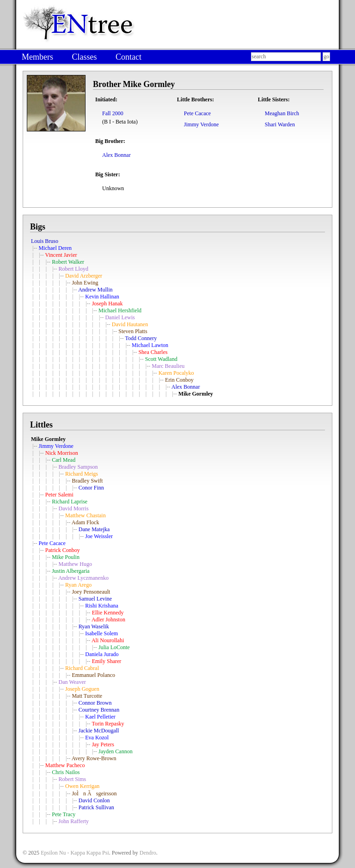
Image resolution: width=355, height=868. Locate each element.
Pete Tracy (64, 814)
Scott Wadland (161, 359)
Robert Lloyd (73, 269)
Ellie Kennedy (108, 613)
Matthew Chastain (86, 515)
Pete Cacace (197, 113)
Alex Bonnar (116, 155)
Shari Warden (280, 124)
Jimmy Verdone (201, 124)
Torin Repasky (108, 724)
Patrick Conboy (63, 550)
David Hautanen (130, 324)
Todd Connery (141, 338)
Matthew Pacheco (65, 765)
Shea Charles (153, 352)
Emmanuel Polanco (93, 675)
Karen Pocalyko (176, 373)
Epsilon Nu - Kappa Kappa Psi (75, 853)
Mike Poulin (66, 557)
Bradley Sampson (78, 467)
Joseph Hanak (107, 304)
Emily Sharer (107, 661)
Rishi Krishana (102, 606)
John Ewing (85, 283)
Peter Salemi (59, 495)
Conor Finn (91, 488)
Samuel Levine (95, 599)
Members (37, 57)
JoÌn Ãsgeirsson (94, 794)
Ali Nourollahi (108, 640)
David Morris (74, 508)
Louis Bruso (45, 241)
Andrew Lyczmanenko (83, 578)
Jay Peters (103, 744)
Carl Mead (64, 460)
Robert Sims (73, 779)
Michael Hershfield (120, 310)
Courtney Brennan (99, 710)
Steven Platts (133, 331)
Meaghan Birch (282, 113)
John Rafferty (74, 821)
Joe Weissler (99, 536)
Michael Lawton (150, 345)
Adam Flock (86, 522)
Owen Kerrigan (82, 786)
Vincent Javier (61, 255)
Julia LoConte (114, 647)
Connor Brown (95, 703)
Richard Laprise (70, 502)
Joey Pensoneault (91, 592)
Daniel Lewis (120, 317)
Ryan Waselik (94, 626)
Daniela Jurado (102, 654)
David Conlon (94, 800)
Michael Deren (55, 248)
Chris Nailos (66, 772)
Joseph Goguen (82, 689)
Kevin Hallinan (102, 297)
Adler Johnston (108, 620)
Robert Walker (68, 262)
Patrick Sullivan (96, 807)
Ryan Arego (78, 585)
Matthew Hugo (75, 564)
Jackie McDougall (99, 731)
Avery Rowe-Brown (94, 758)
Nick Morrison (62, 453)
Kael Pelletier (100, 717)
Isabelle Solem (101, 633)
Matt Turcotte (87, 696)
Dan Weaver (72, 682)
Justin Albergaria (70, 571)
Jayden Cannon (116, 751)
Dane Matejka (94, 529)
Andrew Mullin (95, 290)
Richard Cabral (82, 668)
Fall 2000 (113, 113)
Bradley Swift (87, 481)
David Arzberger (84, 276)
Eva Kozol (97, 738)
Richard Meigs (82, 474)
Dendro (148, 853)
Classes (84, 57)
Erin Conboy (179, 380)
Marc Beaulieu (168, 366)
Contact (129, 57)
